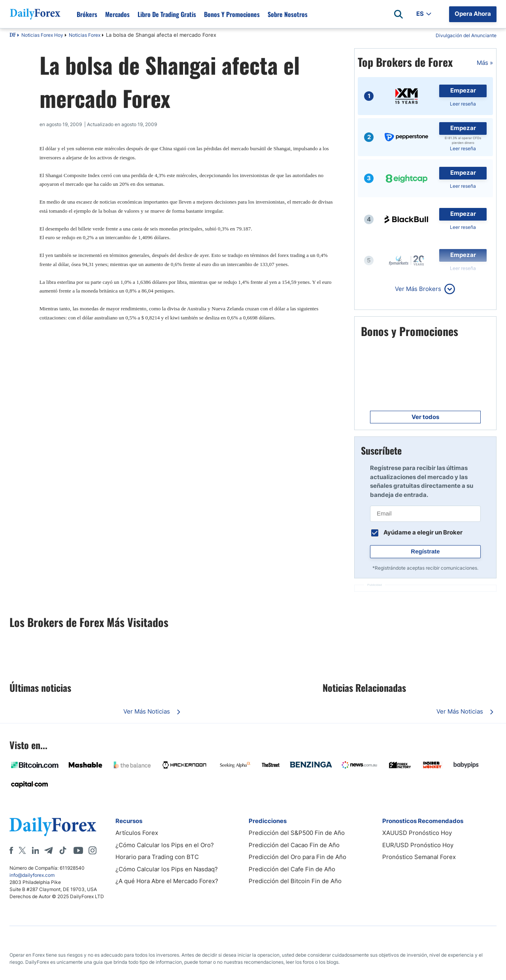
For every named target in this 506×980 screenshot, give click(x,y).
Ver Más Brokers (418, 289)
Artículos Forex (137, 833)
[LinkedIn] (35, 850)
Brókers (87, 14)
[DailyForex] (53, 826)
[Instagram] (93, 850)
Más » (485, 63)
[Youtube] (78, 850)
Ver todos (425, 417)
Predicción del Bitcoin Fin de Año (295, 881)
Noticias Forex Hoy (42, 35)
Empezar (463, 90)
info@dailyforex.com (32, 875)
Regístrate (425, 551)
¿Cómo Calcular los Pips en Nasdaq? (167, 869)
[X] (22, 850)
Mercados (117, 14)
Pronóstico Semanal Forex (419, 857)
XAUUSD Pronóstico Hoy (417, 833)
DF (13, 36)
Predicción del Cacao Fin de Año (294, 845)
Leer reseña (463, 104)
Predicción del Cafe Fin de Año (292, 869)
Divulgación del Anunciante (466, 35)
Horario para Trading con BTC (157, 857)
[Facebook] (11, 850)
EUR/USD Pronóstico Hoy (418, 845)
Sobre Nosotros (288, 14)
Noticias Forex (85, 35)
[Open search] (398, 14)
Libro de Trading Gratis (167, 14)
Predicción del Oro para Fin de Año (297, 857)
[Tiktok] (63, 850)
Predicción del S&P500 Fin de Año (297, 833)
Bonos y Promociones (232, 14)
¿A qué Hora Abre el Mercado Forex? (167, 881)
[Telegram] (48, 850)
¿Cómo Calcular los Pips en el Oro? (165, 845)
